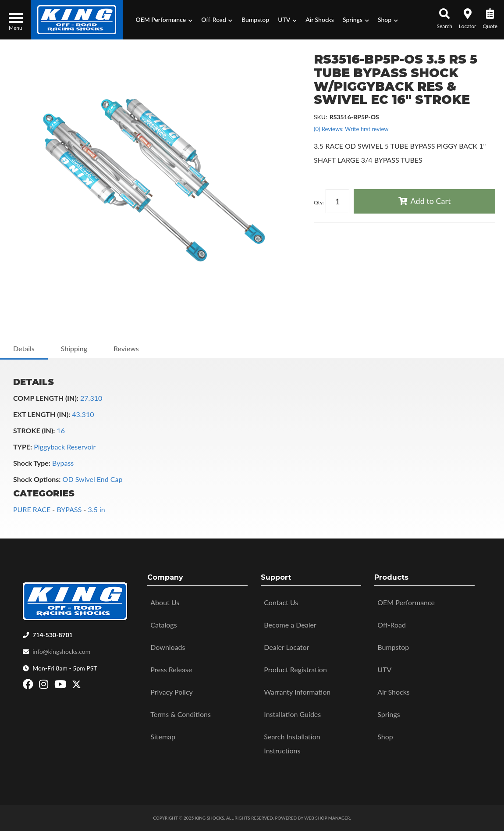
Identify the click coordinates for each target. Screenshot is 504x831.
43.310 (83, 414)
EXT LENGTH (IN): (42, 414)
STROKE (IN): (34, 430)
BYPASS (69, 509)
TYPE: (23, 447)
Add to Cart (431, 201)
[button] (164, 20)
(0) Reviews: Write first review (351, 129)
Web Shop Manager (327, 818)
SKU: (321, 117)
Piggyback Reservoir (65, 447)
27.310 (91, 398)
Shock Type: (32, 463)
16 (61, 430)
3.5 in (96, 509)
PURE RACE (32, 509)
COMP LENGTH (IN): (46, 398)
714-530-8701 (53, 635)
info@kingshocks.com (61, 651)
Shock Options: (37, 479)
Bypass (63, 463)
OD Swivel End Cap (93, 479)
